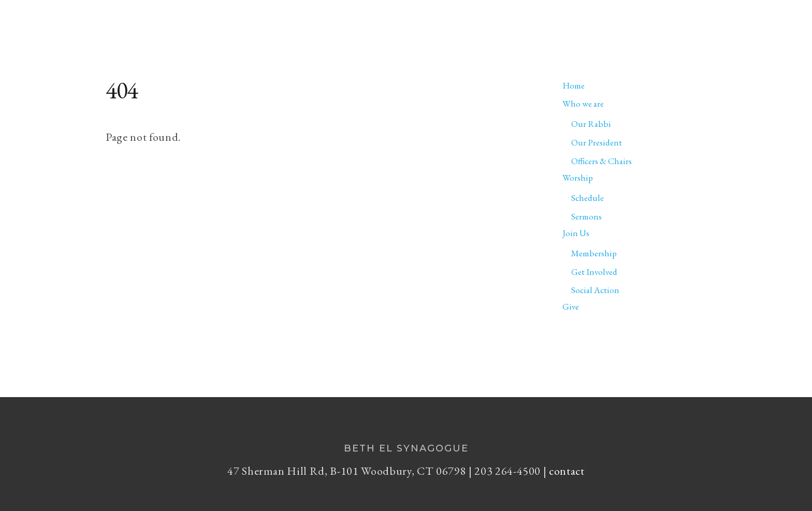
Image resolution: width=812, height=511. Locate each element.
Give (678, 19)
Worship (576, 19)
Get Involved (594, 272)
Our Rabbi (591, 124)
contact (567, 471)
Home (444, 19)
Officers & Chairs (601, 161)
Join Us (633, 19)
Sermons (586, 216)
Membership (594, 253)
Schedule (588, 198)
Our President (597, 142)
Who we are (505, 19)
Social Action (595, 290)
